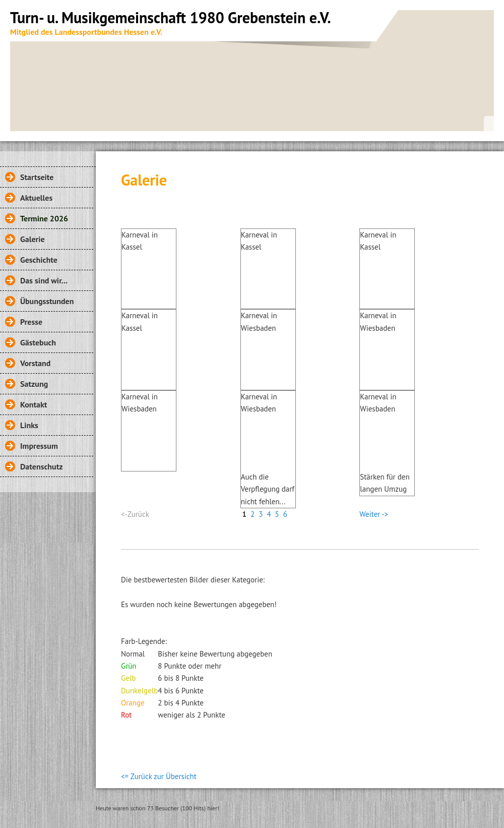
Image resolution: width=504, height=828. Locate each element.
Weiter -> (374, 514)
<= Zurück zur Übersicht (159, 776)
